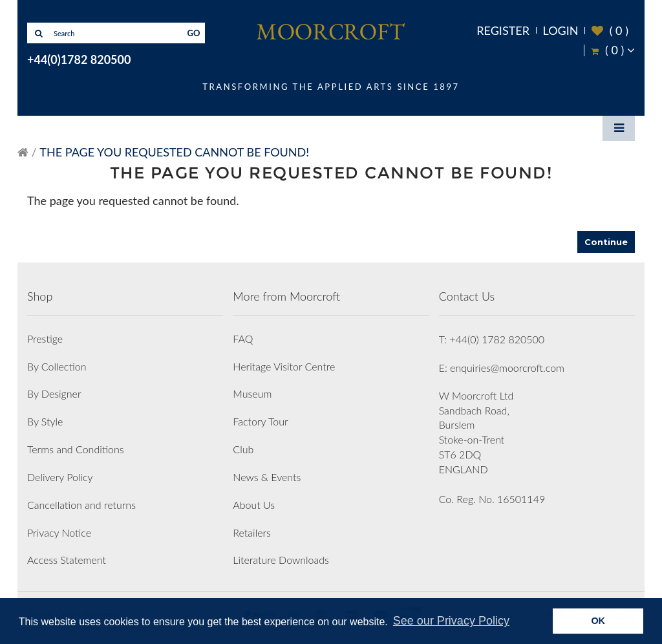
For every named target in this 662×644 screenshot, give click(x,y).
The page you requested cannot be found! (174, 152)
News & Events (267, 477)
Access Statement (67, 560)
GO (194, 33)
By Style (45, 421)
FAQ (243, 338)
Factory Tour (260, 421)
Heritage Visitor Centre (284, 366)
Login (561, 30)
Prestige (45, 338)
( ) (610, 31)
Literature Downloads (281, 560)
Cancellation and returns (81, 505)
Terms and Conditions (76, 449)
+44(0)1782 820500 (79, 59)
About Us (254, 505)
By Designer (54, 393)
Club (243, 449)
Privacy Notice (59, 532)
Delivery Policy (60, 477)
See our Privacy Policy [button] (451, 621)
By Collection (57, 366)
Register (503, 30)
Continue (606, 242)
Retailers (252, 532)
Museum (252, 393)
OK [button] (598, 621)
